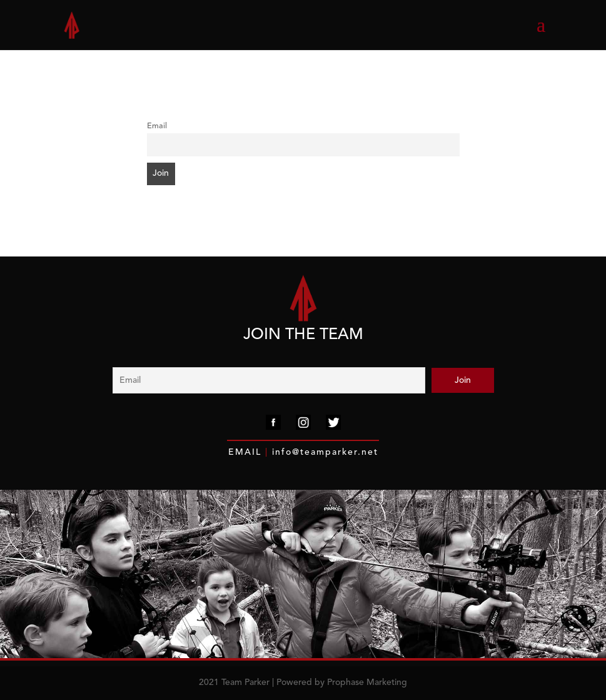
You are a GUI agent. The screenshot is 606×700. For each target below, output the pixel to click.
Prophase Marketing (367, 682)
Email (157, 126)
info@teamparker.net (323, 452)
